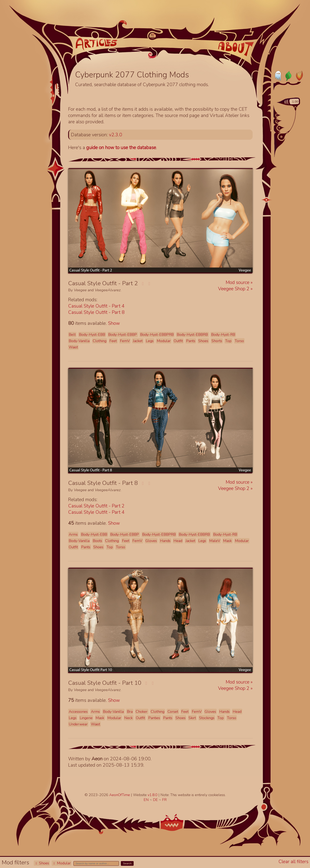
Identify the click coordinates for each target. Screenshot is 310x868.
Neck (128, 718)
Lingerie (86, 718)
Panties (154, 718)
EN (147, 800)
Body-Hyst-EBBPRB (157, 335)
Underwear (78, 724)
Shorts (217, 341)
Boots (97, 541)
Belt (72, 335)
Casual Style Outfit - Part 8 (96, 312)
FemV (125, 341)
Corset (173, 712)
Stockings (207, 718)
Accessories (78, 712)
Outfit (178, 341)
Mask (227, 541)
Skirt (192, 718)
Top (228, 341)
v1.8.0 (153, 795)
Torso (239, 341)
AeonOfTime (120, 795)
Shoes (42, 863)
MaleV (215, 541)
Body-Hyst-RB (223, 335)
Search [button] (127, 863)
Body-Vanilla (79, 341)
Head (178, 541)
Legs (150, 341)
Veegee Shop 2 (234, 289)
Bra (130, 712)
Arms (73, 534)
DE (156, 800)
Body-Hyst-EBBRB (192, 335)
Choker (142, 712)
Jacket (138, 341)
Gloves (151, 541)
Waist (73, 347)
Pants (191, 341)
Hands (165, 541)
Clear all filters (293, 862)
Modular (62, 863)
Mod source (238, 282)
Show (114, 323)
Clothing (100, 341)
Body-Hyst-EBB (92, 335)
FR (164, 800)
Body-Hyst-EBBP (123, 335)
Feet (113, 341)
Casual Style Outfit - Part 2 (96, 506)
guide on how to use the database (121, 148)
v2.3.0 (116, 135)
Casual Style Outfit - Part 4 (96, 306)
